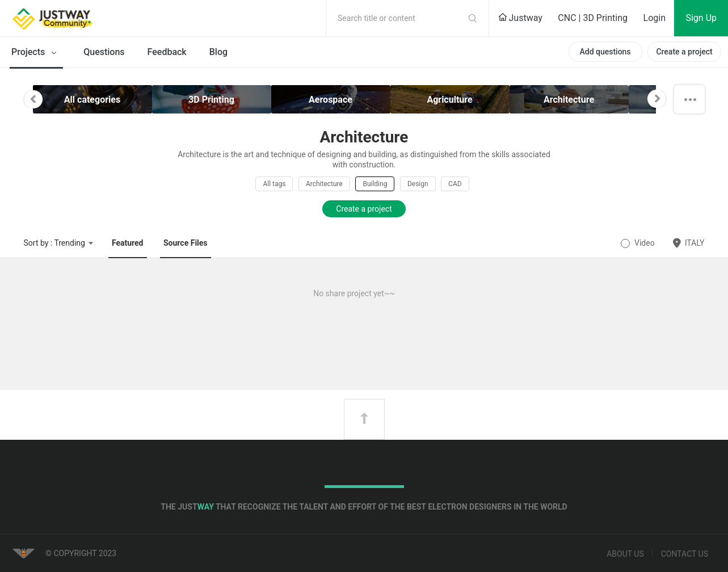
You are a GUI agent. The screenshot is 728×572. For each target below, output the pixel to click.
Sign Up (701, 18)
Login (655, 18)
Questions (104, 52)
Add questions (605, 52)
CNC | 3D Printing (593, 18)
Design (418, 184)
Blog (218, 52)
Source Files (186, 243)
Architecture (324, 184)
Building (375, 184)
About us (625, 554)
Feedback (167, 52)
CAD (455, 184)
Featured (128, 243)
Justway (520, 18)
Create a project (684, 52)
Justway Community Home (82, 18)
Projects (36, 53)
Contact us (685, 554)
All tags (274, 184)
